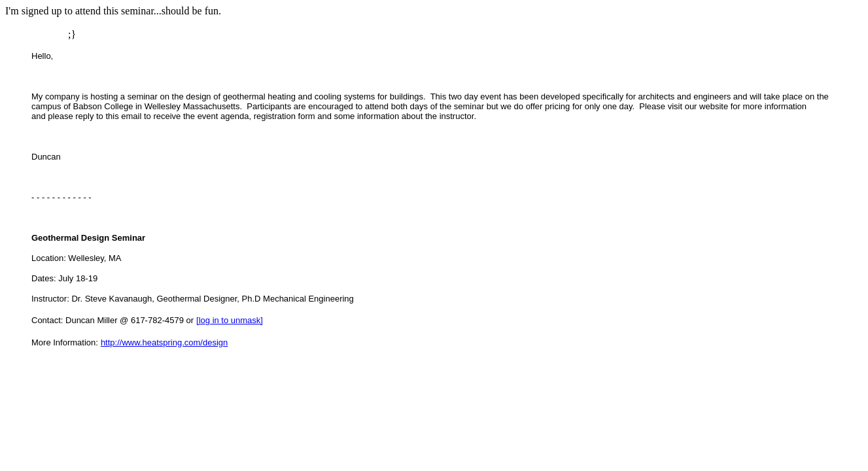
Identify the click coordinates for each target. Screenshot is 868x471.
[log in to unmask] (230, 320)
